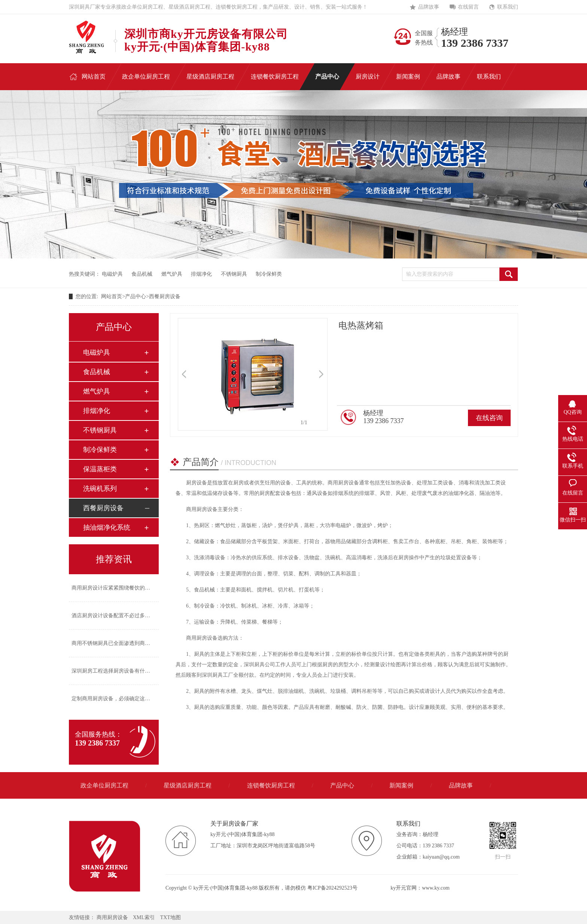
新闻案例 (401, 785)
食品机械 (142, 274)
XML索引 (144, 917)
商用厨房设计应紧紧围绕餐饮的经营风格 (119, 588)
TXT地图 (171, 917)
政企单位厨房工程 (104, 785)
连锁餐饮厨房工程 (271, 785)
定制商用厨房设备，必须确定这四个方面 (119, 699)
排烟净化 (201, 274)
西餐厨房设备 (165, 296)
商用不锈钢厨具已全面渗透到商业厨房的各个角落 (129, 643)
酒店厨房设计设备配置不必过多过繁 (113, 616)
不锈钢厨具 (234, 274)
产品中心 (136, 296)
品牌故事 (429, 7)
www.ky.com (436, 888)
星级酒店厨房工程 (188, 785)
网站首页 (112, 296)
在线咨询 (489, 418)
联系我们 (508, 7)
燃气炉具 (172, 274)
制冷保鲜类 (269, 274)
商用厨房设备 (112, 917)
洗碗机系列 (100, 489)
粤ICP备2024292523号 (332, 888)
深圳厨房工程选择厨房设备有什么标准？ (119, 671)
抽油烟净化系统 (107, 527)
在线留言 (468, 7)
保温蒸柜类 (100, 469)
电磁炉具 (112, 274)
